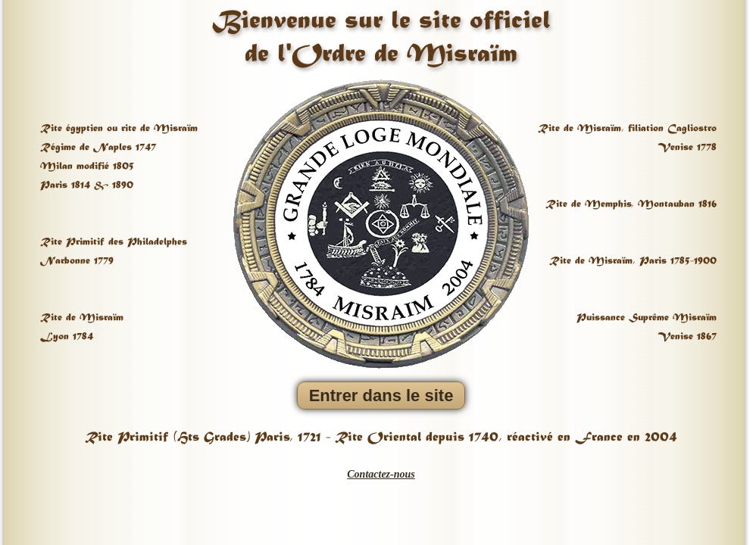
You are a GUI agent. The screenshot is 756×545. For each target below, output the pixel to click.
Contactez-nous (381, 474)
